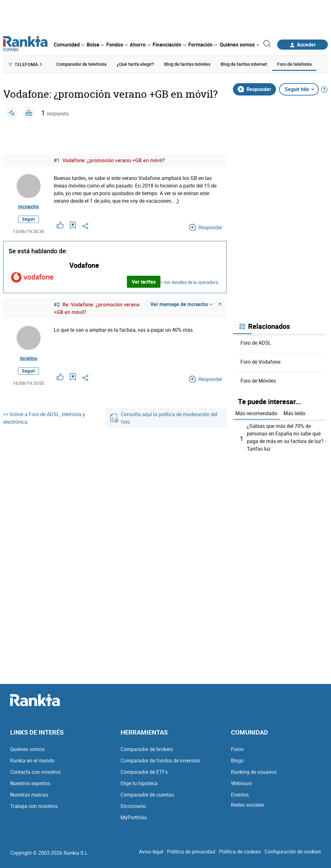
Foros (237, 749)
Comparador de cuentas (147, 795)
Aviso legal (151, 852)
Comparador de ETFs (144, 772)
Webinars (241, 783)
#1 (57, 160)
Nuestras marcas (29, 795)
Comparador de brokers (147, 749)
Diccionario (133, 806)
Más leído (294, 413)
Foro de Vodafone (260, 362)
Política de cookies (240, 852)
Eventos (240, 795)
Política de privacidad (191, 852)
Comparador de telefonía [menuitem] (81, 64)
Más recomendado (256, 413)
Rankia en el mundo (32, 760)
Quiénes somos (27, 749)
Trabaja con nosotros (34, 806)
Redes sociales (248, 805)
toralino (29, 358)
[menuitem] (69, 45)
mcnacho (28, 206)
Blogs (237, 760)
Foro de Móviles (258, 381)
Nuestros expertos (30, 783)
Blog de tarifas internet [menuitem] (244, 64)
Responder (254, 89)
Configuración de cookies (293, 852)
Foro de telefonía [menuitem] (294, 64)
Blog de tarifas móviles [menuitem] (187, 64)
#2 (57, 305)
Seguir (28, 219)
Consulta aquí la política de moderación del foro (164, 418)
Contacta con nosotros (35, 772)
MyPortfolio (134, 817)
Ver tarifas (144, 282)
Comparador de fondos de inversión (160, 760)
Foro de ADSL (256, 343)
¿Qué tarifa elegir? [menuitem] (135, 64)
